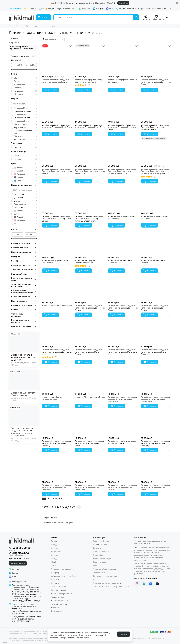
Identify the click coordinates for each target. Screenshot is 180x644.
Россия (25, 159)
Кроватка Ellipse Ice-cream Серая (57, 306)
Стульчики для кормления (62, 569)
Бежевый (25, 168)
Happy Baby (25, 84)
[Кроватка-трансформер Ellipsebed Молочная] (90, 240)
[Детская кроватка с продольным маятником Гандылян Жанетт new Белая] (123, 104)
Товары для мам (58, 597)
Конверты (55, 583)
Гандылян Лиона (25, 121)
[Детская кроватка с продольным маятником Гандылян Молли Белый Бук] (57, 465)
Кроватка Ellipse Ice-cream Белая (90, 397)
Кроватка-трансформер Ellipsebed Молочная (85, 262)
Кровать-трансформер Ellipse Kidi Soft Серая (123, 81)
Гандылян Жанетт (25, 118)
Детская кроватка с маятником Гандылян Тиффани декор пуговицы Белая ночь (122, 171)
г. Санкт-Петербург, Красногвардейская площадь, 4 (26, 600)
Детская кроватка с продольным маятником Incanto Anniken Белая (89, 443)
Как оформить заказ (101, 573)
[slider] (11, 69)
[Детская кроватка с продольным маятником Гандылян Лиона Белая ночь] (156, 329)
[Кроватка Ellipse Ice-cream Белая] (90, 376)
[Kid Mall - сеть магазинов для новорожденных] (21, 17)
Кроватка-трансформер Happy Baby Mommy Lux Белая (88, 81)
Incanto (25, 88)
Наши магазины (100, 545)
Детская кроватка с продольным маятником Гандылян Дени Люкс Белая (156, 82)
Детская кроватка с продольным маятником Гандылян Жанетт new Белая (123, 127)
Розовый (25, 174)
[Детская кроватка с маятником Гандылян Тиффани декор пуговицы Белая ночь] (123, 148)
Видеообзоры (99, 555)
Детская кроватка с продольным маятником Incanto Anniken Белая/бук (56, 443)
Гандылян (25, 91)
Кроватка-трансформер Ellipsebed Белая (52, 398)
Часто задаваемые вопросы (105, 576)
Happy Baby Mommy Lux (25, 132)
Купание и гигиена (59, 590)
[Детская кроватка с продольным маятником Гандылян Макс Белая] (90, 104)
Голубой (25, 181)
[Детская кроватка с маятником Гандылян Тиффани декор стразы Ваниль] (57, 196)
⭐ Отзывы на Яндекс (34, 9)
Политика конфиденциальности (107, 583)
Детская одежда (58, 587)
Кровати (30, 26)
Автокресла (56, 552)
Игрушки (55, 580)
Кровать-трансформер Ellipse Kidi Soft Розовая (57, 262)
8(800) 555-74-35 (159, 9)
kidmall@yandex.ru (20, 582)
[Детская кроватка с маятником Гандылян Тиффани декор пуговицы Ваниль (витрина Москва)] (156, 148)
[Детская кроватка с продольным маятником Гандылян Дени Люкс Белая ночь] (123, 285)
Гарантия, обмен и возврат (105, 569)
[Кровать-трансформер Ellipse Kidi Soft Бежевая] (123, 196)
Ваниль (25, 201)
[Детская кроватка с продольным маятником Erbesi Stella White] (57, 59)
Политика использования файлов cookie (111, 587)
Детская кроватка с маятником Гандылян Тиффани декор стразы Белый (57, 171)
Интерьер (55, 573)
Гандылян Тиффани (25, 111)
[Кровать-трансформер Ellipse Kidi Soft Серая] (123, 59)
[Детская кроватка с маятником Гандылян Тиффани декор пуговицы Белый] (156, 104)
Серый (25, 177)
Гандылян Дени (25, 115)
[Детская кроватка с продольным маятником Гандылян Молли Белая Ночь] (90, 465)
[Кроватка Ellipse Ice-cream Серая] (57, 285)
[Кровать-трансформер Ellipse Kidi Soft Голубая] (156, 196)
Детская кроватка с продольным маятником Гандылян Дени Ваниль (155, 308)
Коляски (54, 548)
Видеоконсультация (102, 559)
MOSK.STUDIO (23, 633)
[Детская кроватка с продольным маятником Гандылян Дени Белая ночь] (57, 329)
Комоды (54, 559)
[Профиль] (146, 17)
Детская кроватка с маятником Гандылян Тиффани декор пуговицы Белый (155, 127)
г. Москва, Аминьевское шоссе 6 (26, 596)
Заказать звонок (18, 563)
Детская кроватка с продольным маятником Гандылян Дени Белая (57, 126)
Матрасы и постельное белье (64, 576)
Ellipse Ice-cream (25, 124)
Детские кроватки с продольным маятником (22, 48)
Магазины (16, 9)
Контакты (97, 548)
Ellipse (25, 78)
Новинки (55, 608)
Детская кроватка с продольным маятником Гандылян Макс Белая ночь (123, 352)
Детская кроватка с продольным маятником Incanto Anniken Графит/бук (122, 399)
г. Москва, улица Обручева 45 (25, 587)
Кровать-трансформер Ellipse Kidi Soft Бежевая (123, 218)
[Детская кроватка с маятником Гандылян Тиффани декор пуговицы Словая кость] (90, 196)
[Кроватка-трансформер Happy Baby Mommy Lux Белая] (90, 59)
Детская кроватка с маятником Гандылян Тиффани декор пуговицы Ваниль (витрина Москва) (155, 171)
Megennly (25, 94)
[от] (19, 65)
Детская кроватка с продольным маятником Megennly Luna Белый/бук (155, 443)
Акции (95, 566)
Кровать (25, 147)
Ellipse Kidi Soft (25, 128)
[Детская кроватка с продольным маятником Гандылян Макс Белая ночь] (123, 329)
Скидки (54, 541)
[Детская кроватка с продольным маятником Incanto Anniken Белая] (90, 420)
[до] (33, 65)
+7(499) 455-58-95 (125, 9)
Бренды (54, 545)
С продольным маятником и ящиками (58, 523)
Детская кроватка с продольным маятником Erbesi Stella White (56, 81)
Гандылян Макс (25, 108)
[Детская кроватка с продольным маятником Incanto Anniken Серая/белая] (156, 376)
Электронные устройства (62, 594)
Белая (25, 224)
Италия (25, 156)
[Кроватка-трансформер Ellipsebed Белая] (57, 376)
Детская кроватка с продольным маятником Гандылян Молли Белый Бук (56, 487)
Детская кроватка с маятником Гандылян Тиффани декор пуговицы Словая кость (89, 219)
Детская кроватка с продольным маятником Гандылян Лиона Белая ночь (155, 352)
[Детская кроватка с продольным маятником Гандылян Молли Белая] (156, 465)
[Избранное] (156, 17)
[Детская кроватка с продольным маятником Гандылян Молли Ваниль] (123, 465)
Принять (123, 634)
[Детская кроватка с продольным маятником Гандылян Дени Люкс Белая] (156, 59)
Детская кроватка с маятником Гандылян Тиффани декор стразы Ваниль (57, 219)
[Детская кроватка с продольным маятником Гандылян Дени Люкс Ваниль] (90, 285)
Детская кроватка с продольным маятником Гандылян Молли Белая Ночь (89, 487)
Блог (95, 580)
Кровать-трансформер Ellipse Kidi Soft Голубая (156, 218)
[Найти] (136, 17)
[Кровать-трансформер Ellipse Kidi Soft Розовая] (57, 240)
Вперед (58, 498)
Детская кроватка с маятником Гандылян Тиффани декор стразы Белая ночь (90, 171)
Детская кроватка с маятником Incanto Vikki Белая (122, 442)
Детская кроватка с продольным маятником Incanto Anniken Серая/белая (155, 399)
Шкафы (54, 562)
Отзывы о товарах (100, 562)
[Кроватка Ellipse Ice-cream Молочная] (123, 240)
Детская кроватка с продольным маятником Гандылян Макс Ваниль (89, 352)
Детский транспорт (59, 604)
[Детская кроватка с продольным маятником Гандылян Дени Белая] (57, 104)
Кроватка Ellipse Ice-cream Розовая (153, 262)
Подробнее (123, 3)
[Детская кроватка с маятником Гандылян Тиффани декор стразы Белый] (57, 148)
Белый (25, 171)
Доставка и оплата (101, 552)
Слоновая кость (25, 204)
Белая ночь (25, 194)
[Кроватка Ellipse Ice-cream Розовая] (156, 240)
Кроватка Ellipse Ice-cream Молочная (120, 262)
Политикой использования (91, 635)
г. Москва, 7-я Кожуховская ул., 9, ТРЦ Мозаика (27, 593)
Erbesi (25, 81)
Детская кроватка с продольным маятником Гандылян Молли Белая (155, 487)
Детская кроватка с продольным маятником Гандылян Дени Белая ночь (57, 352)
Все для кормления (59, 601)
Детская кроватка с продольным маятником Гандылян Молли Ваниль (122, 487)
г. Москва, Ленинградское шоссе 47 (28, 590)
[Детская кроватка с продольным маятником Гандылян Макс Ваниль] (90, 329)
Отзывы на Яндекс (61, 507)
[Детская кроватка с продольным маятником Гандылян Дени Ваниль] (156, 285)
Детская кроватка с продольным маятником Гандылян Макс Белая (90, 126)
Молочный (25, 207)
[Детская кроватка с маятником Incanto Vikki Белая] (123, 420)
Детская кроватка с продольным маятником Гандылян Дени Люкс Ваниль (90, 308)
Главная (12, 26)
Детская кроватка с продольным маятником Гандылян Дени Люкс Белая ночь (123, 308)
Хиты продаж (57, 611)
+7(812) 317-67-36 (143, 9)
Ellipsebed (25, 136)
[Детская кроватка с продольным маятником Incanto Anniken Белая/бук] (57, 420)
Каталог (21, 26)
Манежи (54, 566)
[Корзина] (167, 17)
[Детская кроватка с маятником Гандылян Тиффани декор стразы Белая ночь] (90, 148)
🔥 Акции (50, 9)
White (25, 214)
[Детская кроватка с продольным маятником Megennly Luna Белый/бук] (156, 420)
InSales (44, 633)
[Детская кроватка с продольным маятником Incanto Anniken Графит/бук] (123, 376)
